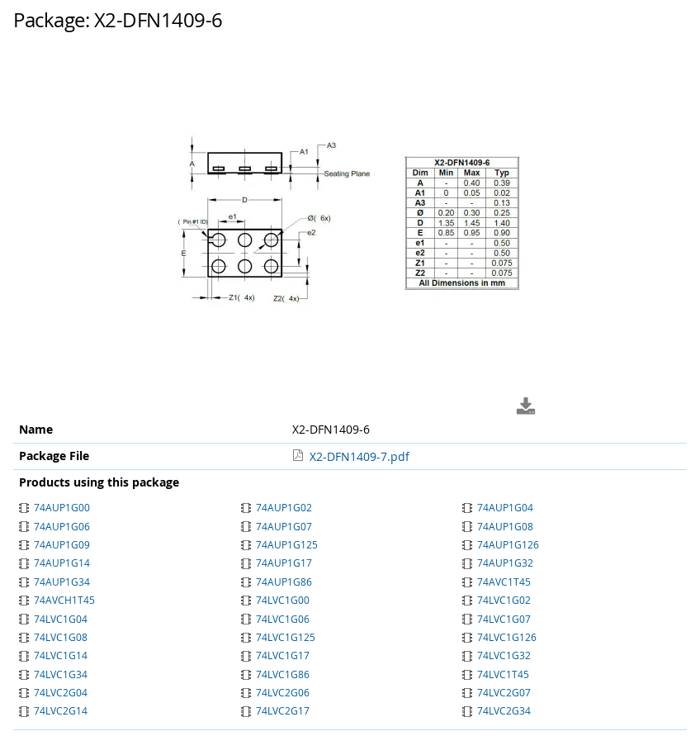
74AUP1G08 (498, 526)
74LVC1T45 (496, 674)
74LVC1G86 (275, 674)
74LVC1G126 (499, 637)
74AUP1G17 (277, 563)
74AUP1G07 (277, 526)
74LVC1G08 (53, 637)
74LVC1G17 (275, 655)
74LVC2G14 (53, 710)
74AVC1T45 (497, 582)
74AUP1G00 (54, 507)
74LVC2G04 (53, 692)
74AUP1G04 (498, 507)
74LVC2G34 (497, 710)
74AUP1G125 (279, 544)
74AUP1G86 (277, 582)
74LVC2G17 (275, 710)
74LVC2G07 (497, 692)
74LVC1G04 (53, 619)
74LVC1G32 (497, 655)
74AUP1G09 (54, 544)
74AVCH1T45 (57, 600)
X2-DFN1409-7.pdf (359, 456)
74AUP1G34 (54, 582)
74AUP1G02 (277, 507)
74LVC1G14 (53, 655)
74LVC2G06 (275, 692)
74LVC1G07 (497, 619)
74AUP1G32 (498, 563)
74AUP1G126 (501, 544)
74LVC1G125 (278, 637)
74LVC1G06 (275, 619)
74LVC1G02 (497, 600)
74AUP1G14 (54, 563)
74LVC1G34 (53, 674)
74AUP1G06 (54, 526)
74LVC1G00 (275, 600)
